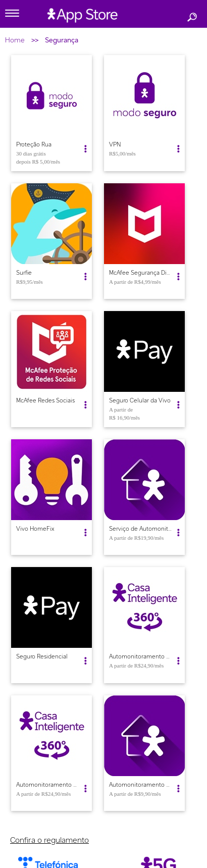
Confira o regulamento (49, 840)
